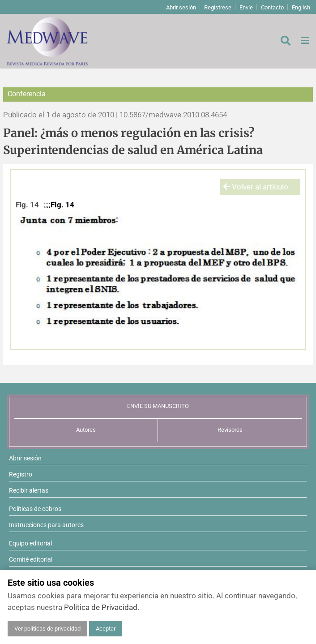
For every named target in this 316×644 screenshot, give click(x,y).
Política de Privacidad (101, 607)
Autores (86, 430)
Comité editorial (31, 559)
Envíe (246, 7)
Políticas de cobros (35, 509)
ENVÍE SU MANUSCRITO (158, 406)
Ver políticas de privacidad (47, 629)
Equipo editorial (30, 543)
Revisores (230, 430)
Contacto (272, 7)
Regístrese (218, 7)
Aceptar (106, 629)
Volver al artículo (256, 187)
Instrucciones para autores (46, 525)
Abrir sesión (181, 7)
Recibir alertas (29, 490)
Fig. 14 (27, 205)
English (301, 7)
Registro (21, 474)
